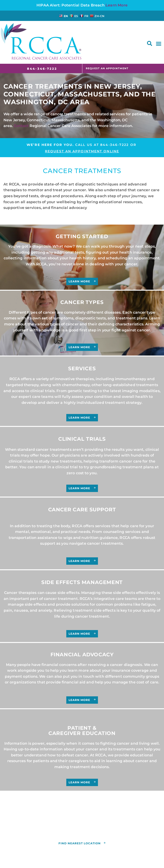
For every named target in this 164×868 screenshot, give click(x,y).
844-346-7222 (114, 145)
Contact (21, 126)
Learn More (117, 5)
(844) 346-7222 (133, 823)
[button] (150, 43)
